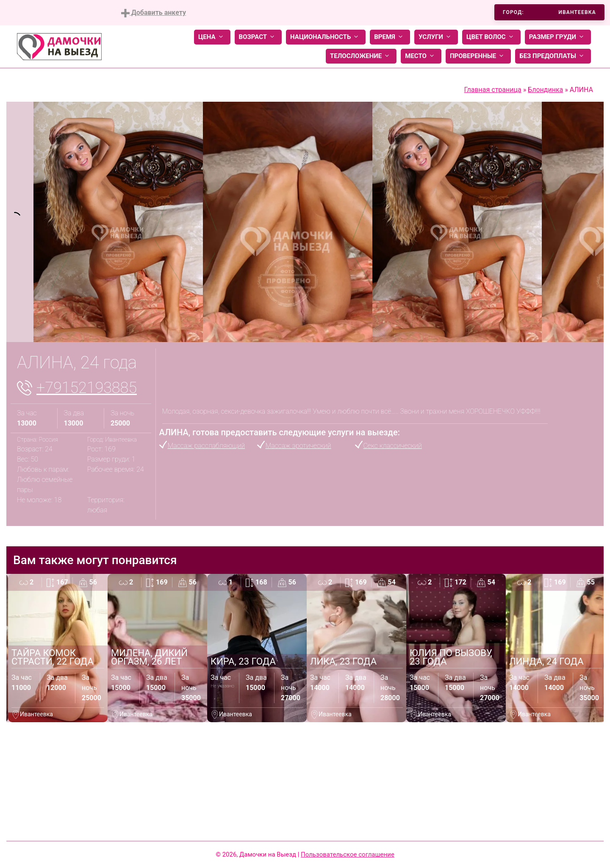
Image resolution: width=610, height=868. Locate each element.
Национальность (326, 37)
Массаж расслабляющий (207, 446)
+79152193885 (87, 388)
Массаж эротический (298, 446)
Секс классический (393, 446)
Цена (212, 37)
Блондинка (545, 90)
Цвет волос (491, 37)
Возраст (258, 37)
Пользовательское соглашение (348, 854)
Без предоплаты (553, 56)
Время (390, 37)
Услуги (436, 37)
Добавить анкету (154, 13)
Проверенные (478, 56)
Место (421, 56)
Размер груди (558, 37)
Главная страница (492, 90)
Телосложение (361, 56)
